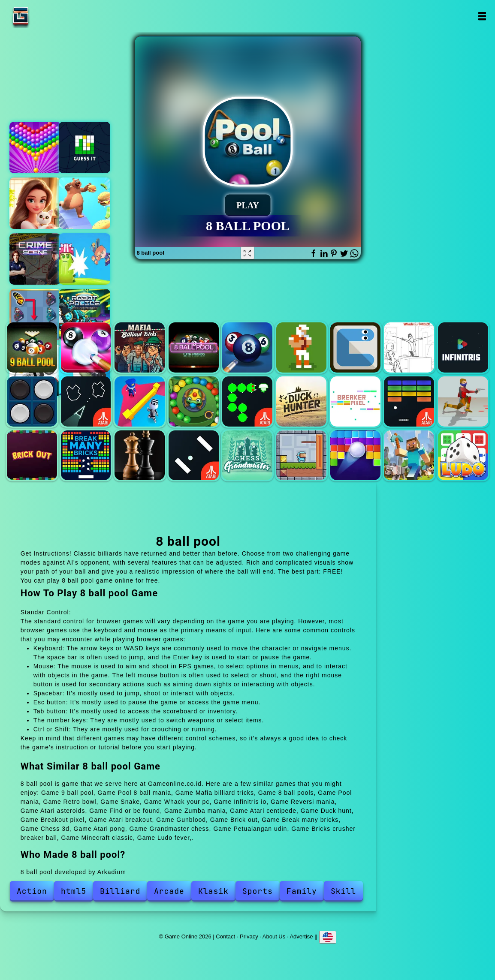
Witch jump (85, 259)
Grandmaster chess (247, 455)
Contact (225, 936)
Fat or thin (85, 203)
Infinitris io (463, 347)
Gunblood (463, 401)
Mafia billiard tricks (140, 347)
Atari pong (194, 455)
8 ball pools (194, 347)
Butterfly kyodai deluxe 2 (35, 315)
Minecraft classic (409, 455)
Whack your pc (409, 347)
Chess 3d (140, 455)
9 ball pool (32, 347)
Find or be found (140, 401)
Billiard (120, 891)
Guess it (85, 147)
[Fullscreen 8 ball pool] (247, 253)
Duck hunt (301, 401)
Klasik (213, 891)
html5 (74, 891)
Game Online (48, 16)
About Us (274, 936)
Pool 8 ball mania (86, 347)
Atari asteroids (86, 401)
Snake (355, 347)
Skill (343, 891)
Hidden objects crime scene (35, 259)
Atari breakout (409, 401)
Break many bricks (86, 455)
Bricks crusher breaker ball (355, 455)
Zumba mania (194, 401)
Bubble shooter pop (35, 147)
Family (302, 891)
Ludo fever (463, 455)
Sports (258, 891)
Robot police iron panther (85, 315)
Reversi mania (32, 401)
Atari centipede (247, 401)
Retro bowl (301, 347)
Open (481, 16)
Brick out (32, 455)
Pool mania (247, 347)
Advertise (301, 936)
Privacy (249, 936)
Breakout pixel (355, 401)
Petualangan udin (301, 455)
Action (32, 891)
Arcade (169, 891)
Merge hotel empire (35, 203)
